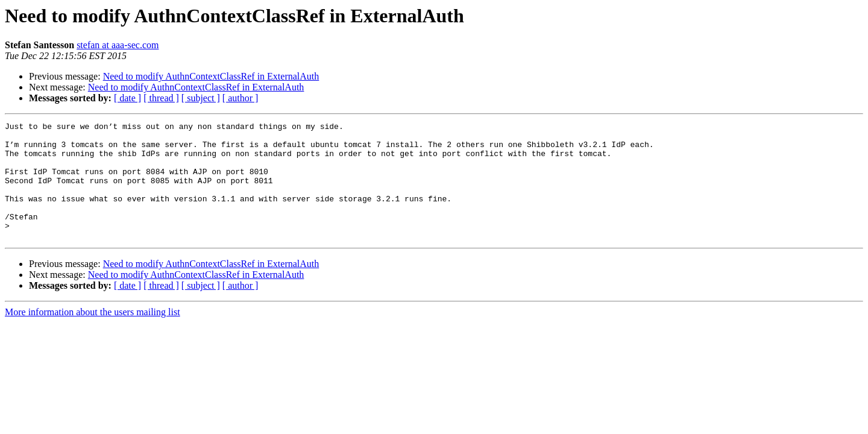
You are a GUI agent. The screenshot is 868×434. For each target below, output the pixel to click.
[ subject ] (201, 98)
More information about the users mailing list (93, 335)
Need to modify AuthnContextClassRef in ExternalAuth (211, 76)
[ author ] (241, 98)
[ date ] (127, 98)
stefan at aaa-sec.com (118, 45)
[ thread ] (161, 98)
